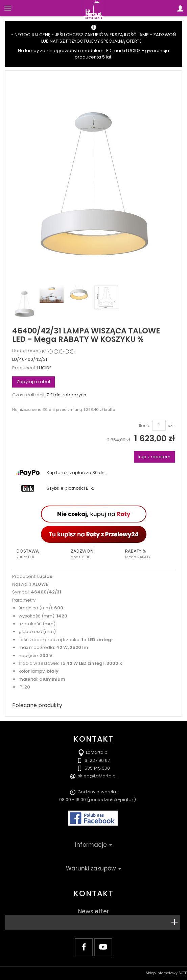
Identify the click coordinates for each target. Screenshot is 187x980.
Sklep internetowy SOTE (166, 973)
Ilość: (145, 426)
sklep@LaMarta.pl (97, 776)
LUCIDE (44, 368)
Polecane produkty (37, 705)
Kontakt (93, 893)
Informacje (93, 845)
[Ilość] (159, 425)
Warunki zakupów (93, 868)
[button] (39, 554)
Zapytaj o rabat (33, 382)
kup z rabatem (154, 457)
